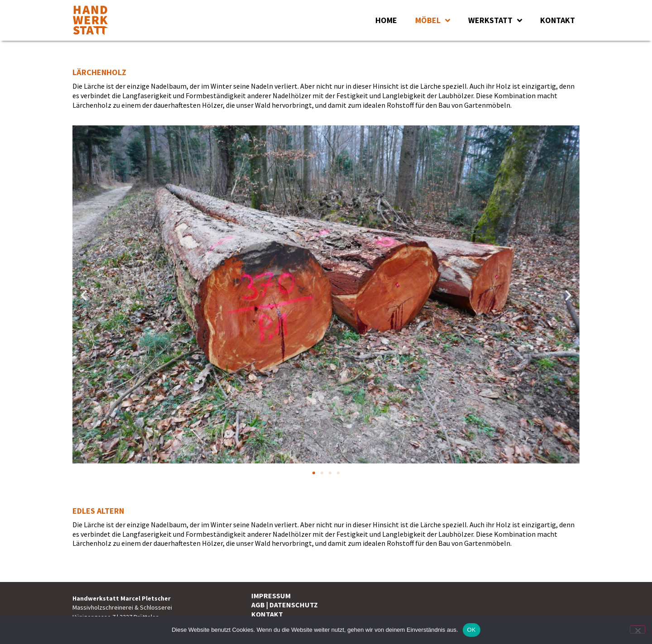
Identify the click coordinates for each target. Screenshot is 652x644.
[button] (84, 296)
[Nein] (638, 630)
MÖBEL (433, 20)
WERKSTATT (495, 20)
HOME (386, 20)
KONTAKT (558, 20)
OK (472, 630)
